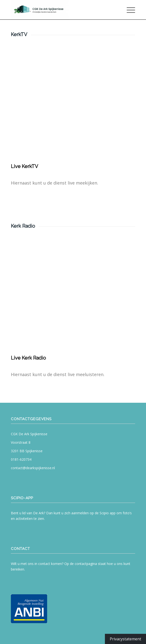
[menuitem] (128, 10)
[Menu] (128, 10)
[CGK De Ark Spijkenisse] (61, 10)
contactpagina (86, 564)
